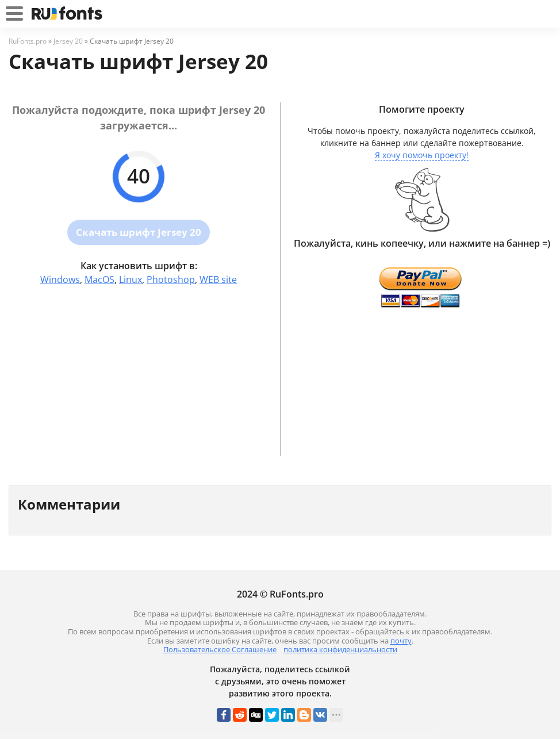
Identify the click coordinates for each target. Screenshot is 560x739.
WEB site (218, 279)
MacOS (99, 279)
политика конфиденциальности (340, 649)
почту (401, 641)
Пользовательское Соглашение (220, 649)
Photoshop (171, 279)
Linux (131, 279)
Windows (60, 279)
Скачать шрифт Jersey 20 (139, 232)
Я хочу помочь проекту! (422, 155)
